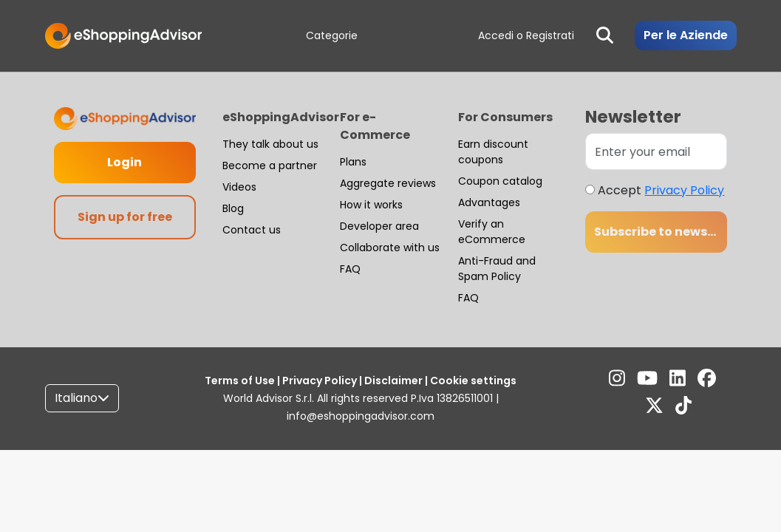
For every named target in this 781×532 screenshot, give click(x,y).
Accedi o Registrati (526, 35)
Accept (661, 190)
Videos (239, 187)
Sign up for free (125, 217)
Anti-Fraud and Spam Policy (497, 269)
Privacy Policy (684, 190)
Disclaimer (393, 381)
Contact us (252, 230)
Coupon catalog (500, 181)
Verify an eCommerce (492, 232)
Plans (353, 162)
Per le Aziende (686, 35)
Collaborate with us (390, 248)
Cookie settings (472, 381)
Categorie (332, 35)
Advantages (489, 202)
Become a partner (270, 166)
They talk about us (270, 144)
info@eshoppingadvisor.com (361, 416)
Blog (233, 208)
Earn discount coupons (493, 152)
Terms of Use (241, 381)
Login (125, 162)
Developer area (379, 226)
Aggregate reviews (388, 183)
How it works (371, 205)
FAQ (350, 269)
